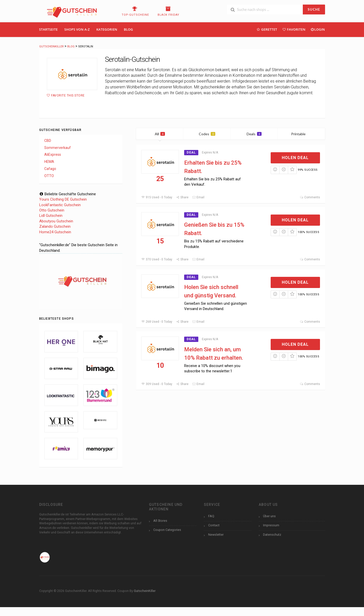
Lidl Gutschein (51, 216)
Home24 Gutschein (55, 232)
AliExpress (53, 155)
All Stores (160, 521)
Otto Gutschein (52, 210)
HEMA (49, 162)
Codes (207, 134)
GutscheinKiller (145, 591)
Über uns (269, 516)
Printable (301, 134)
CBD (48, 141)
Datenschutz (272, 535)
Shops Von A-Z (77, 29)
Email (198, 197)
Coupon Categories (167, 530)
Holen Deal (295, 158)
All (160, 134)
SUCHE (314, 9)
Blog (129, 29)
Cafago (50, 169)
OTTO (49, 176)
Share (182, 197)
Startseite (49, 29)
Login (318, 29)
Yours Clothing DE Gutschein (63, 199)
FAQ (211, 516)
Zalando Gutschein (55, 226)
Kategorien (107, 29)
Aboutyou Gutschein (56, 221)
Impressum (271, 525)
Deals (254, 134)
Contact (214, 525)
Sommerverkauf (58, 148)
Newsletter (216, 535)
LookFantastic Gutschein (60, 205)
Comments (310, 197)
